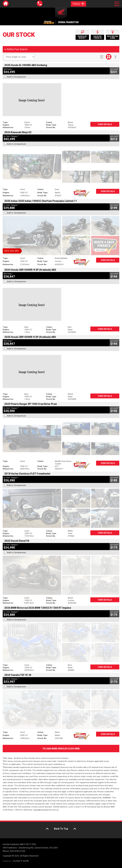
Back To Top (61, 829)
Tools (79, 4)
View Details (105, 124)
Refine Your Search (16, 49)
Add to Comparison (17, 77)
